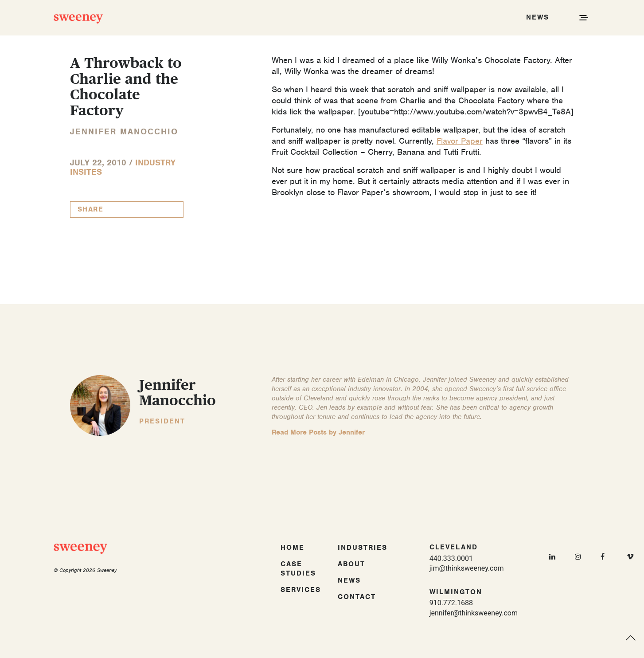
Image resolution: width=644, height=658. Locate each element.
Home (293, 548)
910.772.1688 (451, 603)
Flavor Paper (460, 141)
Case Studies (298, 569)
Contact (357, 597)
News (349, 580)
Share (91, 209)
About (351, 564)
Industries (363, 548)
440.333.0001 (451, 558)
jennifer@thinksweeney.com (474, 613)
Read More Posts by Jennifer (318, 432)
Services (301, 590)
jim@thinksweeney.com (467, 568)
